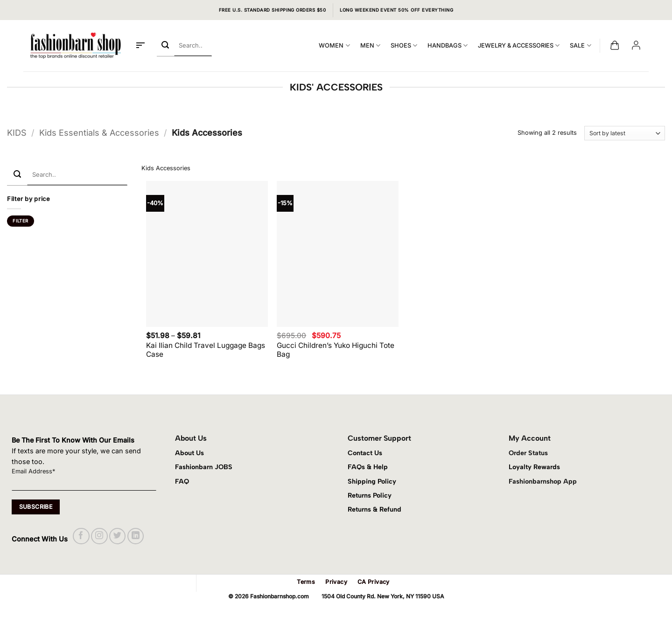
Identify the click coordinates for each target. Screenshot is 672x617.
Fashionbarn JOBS (204, 467)
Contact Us (365, 453)
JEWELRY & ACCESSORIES (519, 45)
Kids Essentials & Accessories (99, 133)
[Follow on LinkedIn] (136, 536)
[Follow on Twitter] (117, 536)
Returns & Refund (374, 509)
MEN (370, 45)
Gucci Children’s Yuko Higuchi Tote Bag (336, 350)
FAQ (182, 481)
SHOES (404, 45)
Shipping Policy (372, 481)
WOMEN (334, 45)
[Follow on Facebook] (81, 536)
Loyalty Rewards (534, 467)
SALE (580, 45)
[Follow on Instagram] (99, 536)
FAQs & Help (368, 467)
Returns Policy (370, 495)
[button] (140, 46)
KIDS (17, 133)
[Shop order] (625, 133)
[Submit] (165, 45)
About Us (189, 453)
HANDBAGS (448, 45)
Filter (20, 221)
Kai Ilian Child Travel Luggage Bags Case (206, 350)
